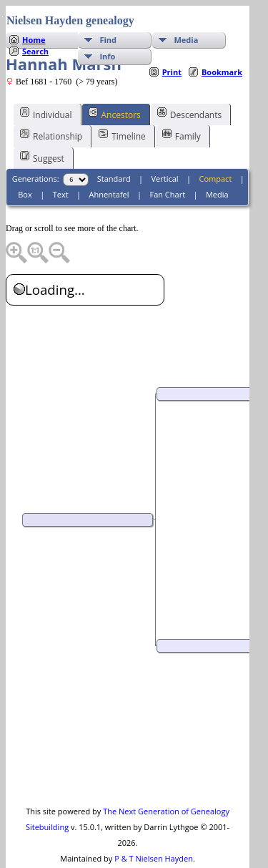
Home (34, 11)
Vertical (165, 150)
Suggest (42, 129)
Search (35, 23)
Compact (216, 150)
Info (107, 28)
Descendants (189, 85)
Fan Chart (167, 166)
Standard (114, 150)
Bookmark (222, 43)
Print (172, 43)
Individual (46, 85)
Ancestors (115, 85)
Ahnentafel (109, 166)
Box (25, 166)
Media (186, 11)
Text (61, 166)
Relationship (51, 107)
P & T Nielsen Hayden (154, 830)
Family (182, 107)
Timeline (122, 107)
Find (108, 11)
